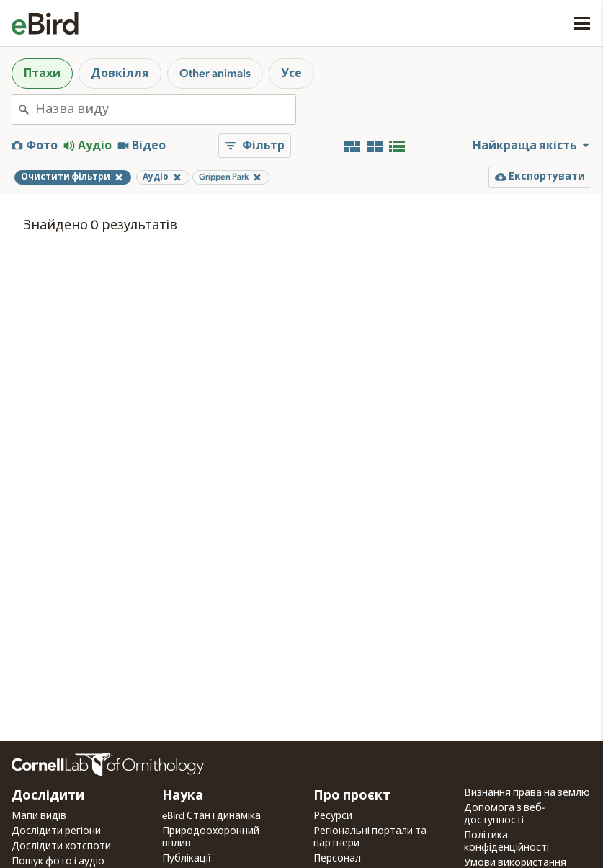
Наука (183, 796)
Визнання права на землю (527, 793)
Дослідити (48, 796)
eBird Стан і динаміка (211, 816)
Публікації (187, 859)
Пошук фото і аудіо (58, 862)
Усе (291, 74)
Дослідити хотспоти (61, 846)
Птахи (42, 74)
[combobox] (165, 110)
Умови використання (515, 863)
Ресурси (333, 816)
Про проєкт (352, 796)
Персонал (337, 859)
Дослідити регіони (56, 831)
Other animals (215, 74)
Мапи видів (39, 816)
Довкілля (120, 74)
